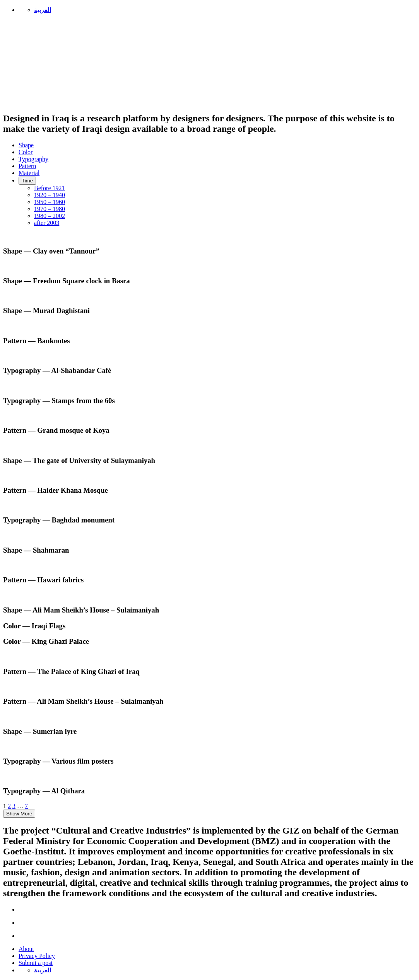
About (26, 949)
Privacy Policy (37, 956)
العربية (43, 10)
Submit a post (36, 963)
